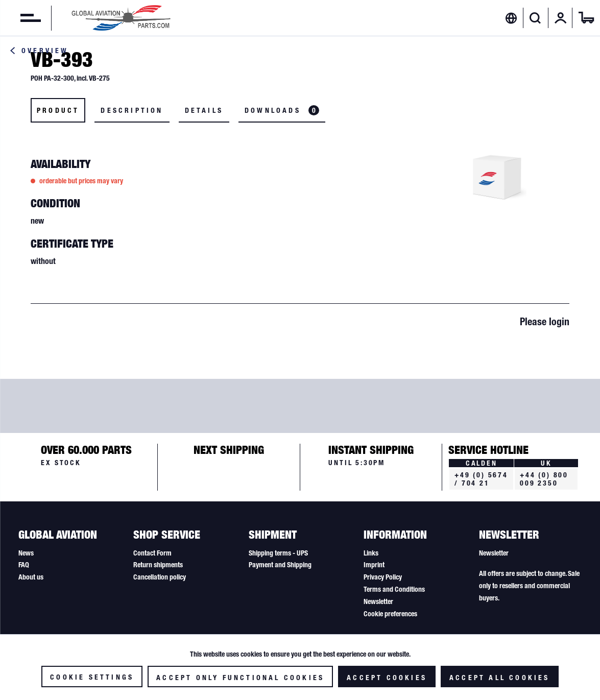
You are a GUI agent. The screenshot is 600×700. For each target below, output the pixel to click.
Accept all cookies (500, 678)
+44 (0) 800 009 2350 (544, 479)
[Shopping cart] (586, 18)
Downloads (282, 110)
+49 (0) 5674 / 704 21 (481, 479)
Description (132, 110)
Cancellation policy (160, 577)
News (26, 553)
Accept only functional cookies (240, 678)
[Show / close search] (535, 18)
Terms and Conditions (394, 589)
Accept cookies (387, 678)
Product (58, 110)
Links (371, 553)
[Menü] (20, 18)
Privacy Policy (383, 577)
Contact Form (152, 553)
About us (31, 577)
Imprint (374, 565)
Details (204, 110)
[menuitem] (20, 18)
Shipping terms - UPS (278, 553)
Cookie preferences (390, 614)
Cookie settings (92, 677)
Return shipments (158, 565)
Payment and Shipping (280, 565)
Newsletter (378, 601)
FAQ (24, 565)
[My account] (561, 18)
